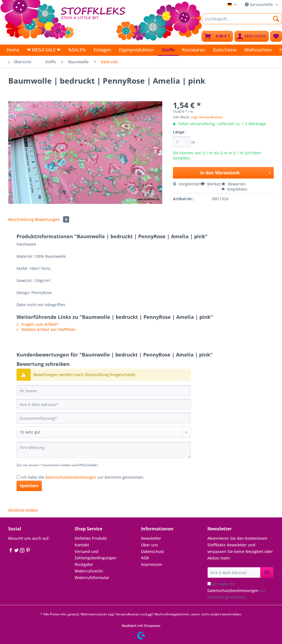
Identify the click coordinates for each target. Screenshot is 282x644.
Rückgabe (84, 564)
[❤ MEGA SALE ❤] (44, 50)
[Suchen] (276, 19)
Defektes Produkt (91, 538)
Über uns (150, 545)
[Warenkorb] (217, 36)
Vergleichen (187, 184)
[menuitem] (242, 21)
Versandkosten (128, 614)
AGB (145, 558)
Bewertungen (52, 219)
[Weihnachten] (258, 50)
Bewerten (234, 184)
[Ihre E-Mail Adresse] (234, 572)
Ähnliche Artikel (23, 510)
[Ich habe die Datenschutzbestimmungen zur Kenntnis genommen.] (18, 477)
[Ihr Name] (104, 391)
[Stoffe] (168, 50)
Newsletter (151, 538)
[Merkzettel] (276, 36)
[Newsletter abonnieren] (267, 572)
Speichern (29, 486)
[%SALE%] (77, 50)
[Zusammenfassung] (104, 418)
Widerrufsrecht (89, 571)
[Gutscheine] (225, 50)
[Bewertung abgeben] (104, 432)
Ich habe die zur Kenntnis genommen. (83, 477)
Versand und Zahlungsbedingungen (96, 555)
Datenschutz (153, 551)
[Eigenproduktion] (136, 50)
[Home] (13, 50)
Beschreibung (21, 219)
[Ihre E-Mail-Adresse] (104, 404)
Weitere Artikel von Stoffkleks (46, 329)
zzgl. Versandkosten (207, 117)
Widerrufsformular (92, 578)
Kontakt (82, 545)
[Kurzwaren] (194, 50)
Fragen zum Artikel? (37, 324)
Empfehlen (234, 189)
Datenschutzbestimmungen (71, 477)
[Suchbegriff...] (242, 19)
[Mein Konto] (252, 36)
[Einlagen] (102, 50)
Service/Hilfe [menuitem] (259, 5)
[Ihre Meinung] (104, 450)
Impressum (151, 564)
